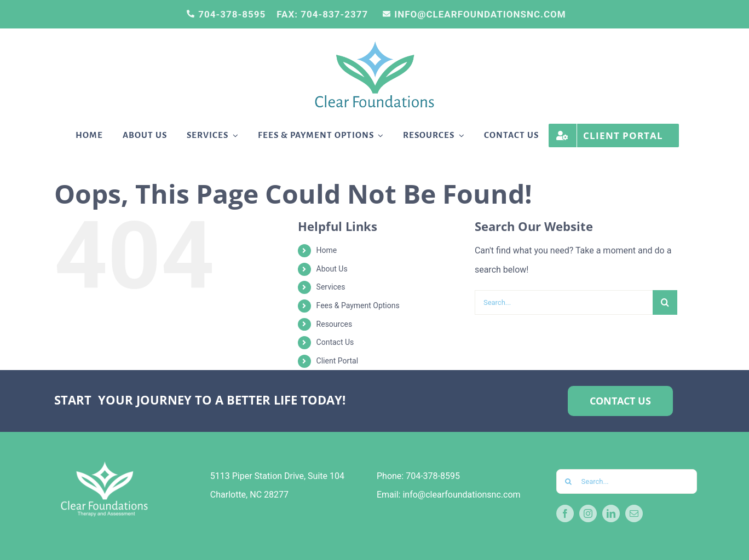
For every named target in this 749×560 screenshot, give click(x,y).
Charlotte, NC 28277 (249, 495)
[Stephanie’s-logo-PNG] (374, 44)
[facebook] (565, 513)
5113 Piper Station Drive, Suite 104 (277, 476)
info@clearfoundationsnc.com (461, 495)
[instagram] (588, 513)
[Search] (665, 302)
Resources (335, 324)
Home (327, 250)
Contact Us (335, 342)
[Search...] (564, 302)
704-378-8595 (433, 476)
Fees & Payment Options (358, 305)
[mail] (634, 513)
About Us (332, 269)
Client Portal (338, 361)
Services (331, 287)
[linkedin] (611, 513)
